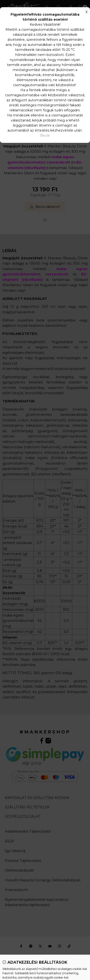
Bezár (45, 135)
